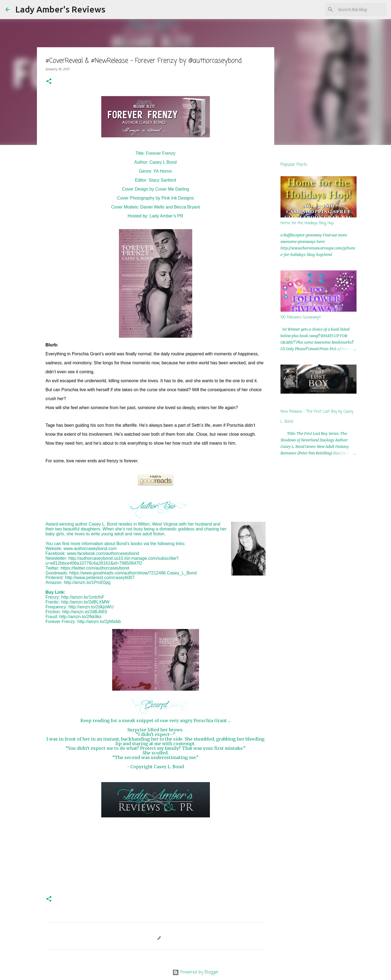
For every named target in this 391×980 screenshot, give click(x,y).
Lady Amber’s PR (166, 216)
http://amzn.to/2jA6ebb (99, 622)
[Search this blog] (358, 10)
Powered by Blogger (196, 972)
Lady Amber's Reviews (60, 9)
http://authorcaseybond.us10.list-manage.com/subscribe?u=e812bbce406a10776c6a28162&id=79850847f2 (112, 561)
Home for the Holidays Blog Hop (307, 223)
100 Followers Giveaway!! (301, 317)
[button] (49, 82)
